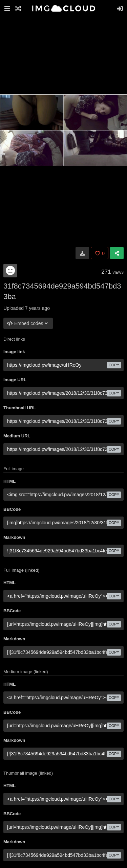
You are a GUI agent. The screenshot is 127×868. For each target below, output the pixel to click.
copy (114, 365)
